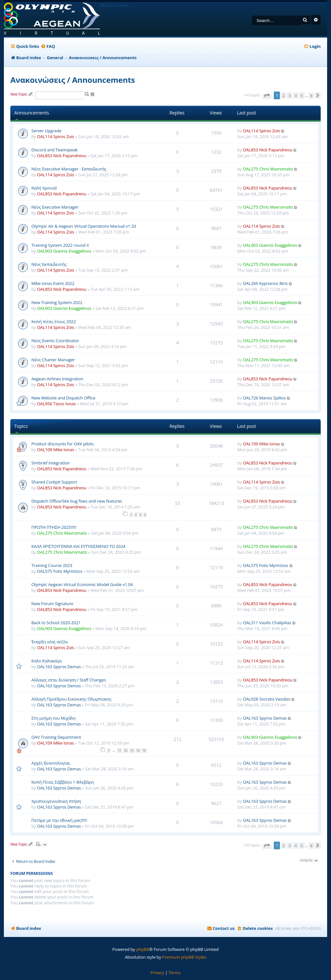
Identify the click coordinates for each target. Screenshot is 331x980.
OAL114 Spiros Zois (56, 136)
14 (138, 751)
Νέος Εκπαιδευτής (49, 264)
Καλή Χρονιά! (44, 188)
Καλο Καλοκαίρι (47, 661)
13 (132, 751)
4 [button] (296, 96)
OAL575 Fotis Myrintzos (60, 571)
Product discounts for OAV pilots (63, 444)
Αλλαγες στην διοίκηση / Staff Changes (69, 680)
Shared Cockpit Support (54, 482)
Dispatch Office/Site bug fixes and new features (77, 501)
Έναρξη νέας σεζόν (50, 642)
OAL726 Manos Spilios (264, 398)
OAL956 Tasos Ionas (57, 404)
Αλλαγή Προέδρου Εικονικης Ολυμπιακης (71, 699)
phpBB (143, 949)
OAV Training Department (56, 737)
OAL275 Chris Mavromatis (268, 169)
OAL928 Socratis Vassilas (267, 699)
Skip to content (114, 5)
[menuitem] (48, 46)
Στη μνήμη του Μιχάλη (53, 718)
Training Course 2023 (52, 565)
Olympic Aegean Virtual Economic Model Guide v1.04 (82, 584)
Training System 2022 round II (60, 245)
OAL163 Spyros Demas (59, 667)
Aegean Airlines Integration (57, 379)
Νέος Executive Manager (55, 207)
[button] (267, 97)
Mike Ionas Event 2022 (53, 283)
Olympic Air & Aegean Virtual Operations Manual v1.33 (84, 226)
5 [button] (302, 96)
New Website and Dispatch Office (63, 398)
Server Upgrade (46, 131)
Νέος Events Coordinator (55, 341)
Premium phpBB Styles (184, 957)
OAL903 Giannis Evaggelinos (64, 251)
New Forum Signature (52, 604)
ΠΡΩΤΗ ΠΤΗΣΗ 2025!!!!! (54, 527)
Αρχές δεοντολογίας (51, 763)
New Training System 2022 (57, 302)
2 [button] (283, 96)
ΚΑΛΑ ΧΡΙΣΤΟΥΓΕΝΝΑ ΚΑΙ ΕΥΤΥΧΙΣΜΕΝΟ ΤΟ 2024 (78, 546)
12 (126, 751)
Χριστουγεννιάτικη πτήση (56, 801)
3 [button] (290, 96)
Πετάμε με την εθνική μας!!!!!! (59, 820)
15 (144, 751)
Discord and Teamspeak (54, 150)
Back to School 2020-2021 (56, 623)
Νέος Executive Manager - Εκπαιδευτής (69, 169)
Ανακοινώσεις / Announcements (73, 80)
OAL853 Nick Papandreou (62, 156)
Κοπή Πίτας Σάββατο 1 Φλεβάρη (63, 782)
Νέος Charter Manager (53, 360)
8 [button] (311, 96)
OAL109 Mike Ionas (56, 450)
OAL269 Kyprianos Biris (266, 283)
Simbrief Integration (51, 463)
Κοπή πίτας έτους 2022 (54, 321)
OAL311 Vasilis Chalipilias (267, 623)
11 (120, 751)
